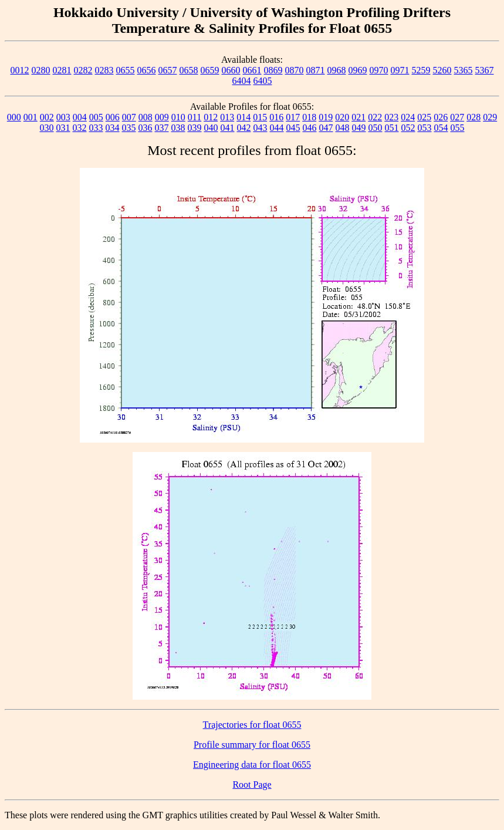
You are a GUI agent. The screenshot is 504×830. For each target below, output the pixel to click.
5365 (464, 70)
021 (358, 117)
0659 (210, 70)
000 (14, 117)
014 (243, 117)
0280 (41, 70)
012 (211, 117)
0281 (62, 70)
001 (31, 117)
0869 (273, 70)
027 (457, 117)
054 (441, 128)
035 (129, 128)
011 (195, 117)
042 (244, 128)
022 (375, 117)
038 (178, 128)
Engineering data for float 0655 (252, 765)
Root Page (252, 785)
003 (63, 117)
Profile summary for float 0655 (252, 745)
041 (228, 128)
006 (113, 117)
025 (424, 117)
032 (80, 128)
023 (391, 117)
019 (326, 117)
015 (260, 117)
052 (408, 128)
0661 (252, 70)
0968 (337, 70)
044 (277, 128)
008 (146, 117)
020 (342, 117)
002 (47, 117)
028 (473, 117)
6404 (242, 81)
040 (211, 128)
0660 (231, 70)
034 (113, 128)
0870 (295, 70)
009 (162, 117)
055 (458, 128)
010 (178, 117)
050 (376, 128)
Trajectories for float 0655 (252, 725)
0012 (20, 70)
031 (63, 128)
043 (261, 128)
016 (276, 117)
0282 (83, 70)
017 (293, 117)
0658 (189, 70)
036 (146, 128)
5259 (421, 70)
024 (408, 117)
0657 (168, 70)
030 (47, 128)
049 (359, 128)
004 (80, 117)
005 (96, 117)
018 (309, 117)
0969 (358, 70)
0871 (316, 70)
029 (490, 117)
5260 (442, 70)
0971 (400, 70)
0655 (126, 70)
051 (392, 128)
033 (96, 128)
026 (441, 117)
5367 (485, 70)
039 (195, 128)
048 (343, 128)
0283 (104, 70)
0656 (147, 70)
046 (310, 128)
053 (425, 128)
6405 (263, 81)
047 (326, 128)
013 (227, 117)
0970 (379, 70)
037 (162, 128)
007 (129, 117)
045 (293, 128)
